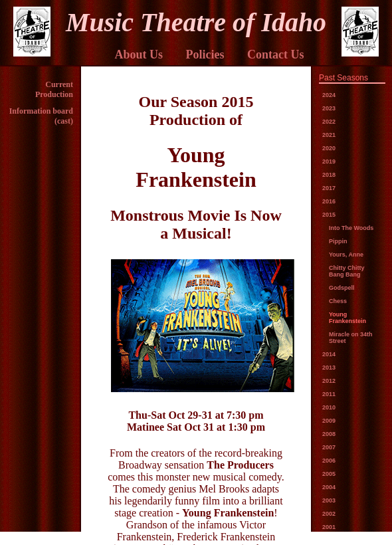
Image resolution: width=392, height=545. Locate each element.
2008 (329, 434)
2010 (329, 407)
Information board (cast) (41, 116)
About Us (139, 54)
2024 (329, 95)
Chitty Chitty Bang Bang (347, 271)
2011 (329, 394)
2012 (329, 381)
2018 (329, 175)
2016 (329, 201)
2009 (329, 421)
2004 (329, 487)
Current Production (54, 89)
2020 (329, 148)
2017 (329, 188)
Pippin (338, 241)
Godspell (342, 288)
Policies (205, 54)
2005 (329, 474)
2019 (329, 162)
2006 (329, 461)
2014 (329, 354)
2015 (329, 215)
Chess (338, 301)
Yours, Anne (346, 255)
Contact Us (276, 54)
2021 (329, 135)
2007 (329, 447)
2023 (329, 108)
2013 (329, 368)
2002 (329, 514)
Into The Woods (351, 228)
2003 (329, 500)
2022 (329, 122)
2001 (329, 527)
